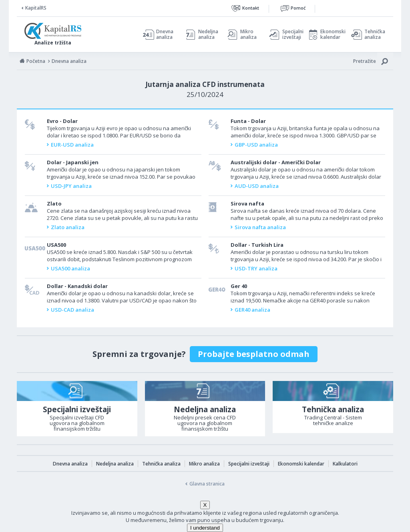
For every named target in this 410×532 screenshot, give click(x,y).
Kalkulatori (345, 464)
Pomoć (298, 8)
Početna (36, 61)
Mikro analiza (248, 34)
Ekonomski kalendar (332, 34)
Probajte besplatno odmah (254, 354)
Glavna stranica (207, 484)
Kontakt (251, 8)
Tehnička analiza (375, 34)
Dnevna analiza (165, 34)
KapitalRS (36, 8)
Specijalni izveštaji (291, 34)
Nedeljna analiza (208, 34)
